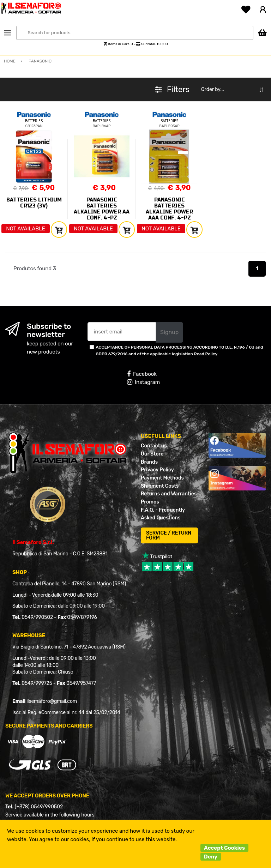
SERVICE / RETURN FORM (169, 535)
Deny (211, 857)
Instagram (143, 382)
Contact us (154, 446)
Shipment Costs (160, 486)
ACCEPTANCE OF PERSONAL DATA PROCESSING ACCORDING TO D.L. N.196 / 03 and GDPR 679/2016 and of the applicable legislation (179, 351)
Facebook (142, 374)
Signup (169, 332)
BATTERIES (34, 121)
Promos (150, 502)
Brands (149, 462)
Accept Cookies (224, 848)
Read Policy (206, 354)
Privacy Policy (157, 470)
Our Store (152, 454)
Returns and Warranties (169, 494)
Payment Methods (162, 478)
